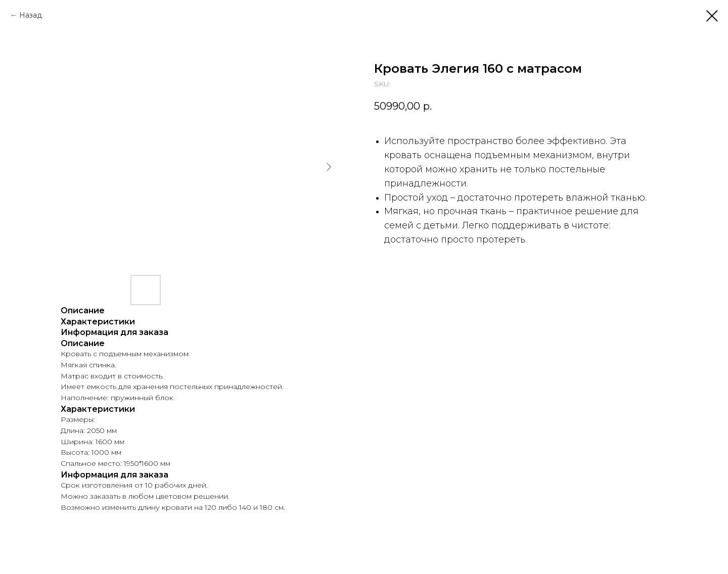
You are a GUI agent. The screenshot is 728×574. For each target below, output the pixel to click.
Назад (31, 15)
